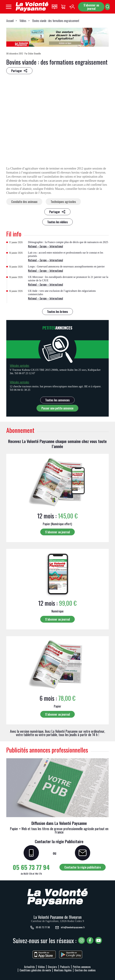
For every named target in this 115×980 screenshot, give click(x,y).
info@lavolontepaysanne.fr (70, 928)
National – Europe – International (46, 246)
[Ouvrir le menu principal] (9, 7)
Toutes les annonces (57, 400)
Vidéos (23, 21)
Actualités (29, 967)
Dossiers (52, 967)
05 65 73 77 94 (31, 867)
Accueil (10, 21)
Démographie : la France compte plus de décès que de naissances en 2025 (68, 242)
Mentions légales (63, 970)
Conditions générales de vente (35, 970)
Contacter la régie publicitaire (83, 867)
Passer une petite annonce (57, 408)
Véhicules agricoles (19, 366)
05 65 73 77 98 (40, 928)
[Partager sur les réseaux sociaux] (19, 71)
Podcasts (65, 967)
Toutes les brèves (57, 312)
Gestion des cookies (85, 970)
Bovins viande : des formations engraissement (56, 21)
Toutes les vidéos (57, 222)
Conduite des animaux (24, 202)
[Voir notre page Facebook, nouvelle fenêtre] (90, 940)
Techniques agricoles (63, 202)
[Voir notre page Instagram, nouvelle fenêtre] (82, 940)
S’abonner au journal (57, 532)
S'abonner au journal (91, 7)
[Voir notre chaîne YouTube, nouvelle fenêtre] (99, 940)
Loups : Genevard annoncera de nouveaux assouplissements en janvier (66, 266)
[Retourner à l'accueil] (32, 7)
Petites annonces (82, 967)
